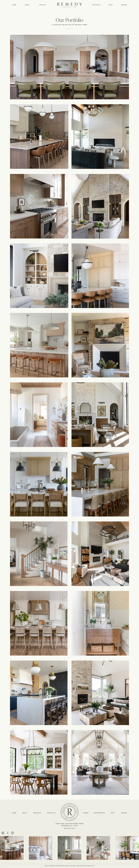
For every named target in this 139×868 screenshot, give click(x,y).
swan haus (91, 866)
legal (67, 866)
